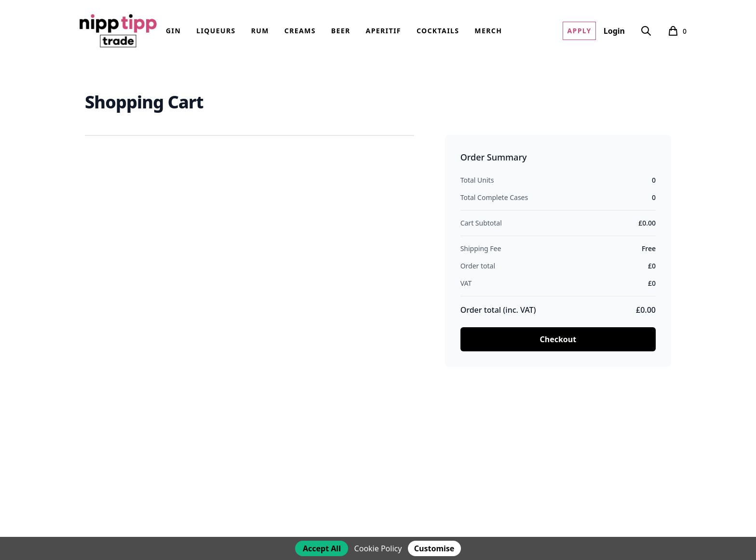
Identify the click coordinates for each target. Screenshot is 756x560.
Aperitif (384, 31)
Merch (488, 31)
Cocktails (438, 31)
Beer (341, 31)
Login (614, 31)
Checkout (558, 339)
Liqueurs (216, 31)
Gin (173, 31)
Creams (300, 31)
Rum (260, 31)
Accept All (322, 548)
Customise (434, 548)
